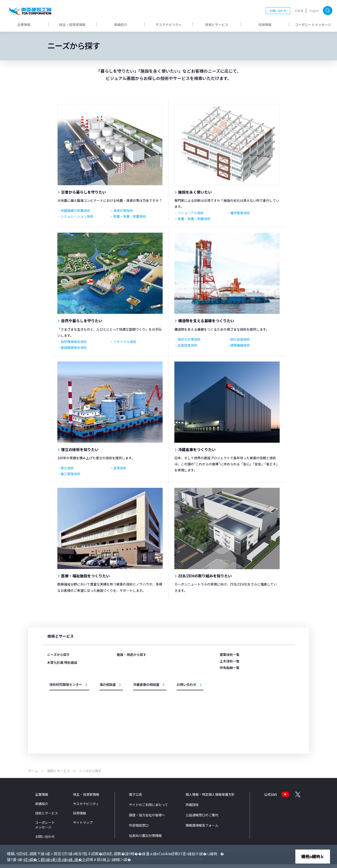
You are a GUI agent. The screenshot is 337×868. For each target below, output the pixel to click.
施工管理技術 (70, 474)
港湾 (173, 671)
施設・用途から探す (132, 655)
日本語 (299, 11)
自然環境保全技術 (74, 342)
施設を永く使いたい (195, 192)
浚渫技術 (120, 468)
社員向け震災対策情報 (145, 839)
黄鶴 (228, 696)
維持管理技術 (240, 213)
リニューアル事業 (135, 718)
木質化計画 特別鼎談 (62, 711)
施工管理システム (182, 718)
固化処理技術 (240, 339)
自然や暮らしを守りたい (82, 321)
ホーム (33, 774)
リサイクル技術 (125, 342)
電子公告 (136, 798)
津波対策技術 (123, 210)
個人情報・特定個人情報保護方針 (210, 798)
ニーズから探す (58, 655)
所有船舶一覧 (230, 668)
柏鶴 (228, 703)
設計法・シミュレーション (187, 725)
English (314, 11)
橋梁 (173, 705)
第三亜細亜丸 (233, 676)
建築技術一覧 (230, 655)
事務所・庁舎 (132, 698)
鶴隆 (228, 709)
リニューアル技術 (191, 213)
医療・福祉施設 (133, 678)
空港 (173, 678)
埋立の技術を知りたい (80, 449)
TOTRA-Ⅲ (231, 689)
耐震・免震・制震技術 (130, 216)
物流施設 (129, 671)
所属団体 (192, 808)
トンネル (176, 691)
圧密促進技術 (187, 345)
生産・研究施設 (133, 691)
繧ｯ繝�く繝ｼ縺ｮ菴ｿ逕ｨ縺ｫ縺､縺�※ (55, 859)
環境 (173, 711)
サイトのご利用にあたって (148, 808)
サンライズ (232, 716)
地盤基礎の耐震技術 (75, 210)
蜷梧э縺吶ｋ (313, 856)
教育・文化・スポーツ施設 (140, 705)
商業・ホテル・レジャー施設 (142, 685)
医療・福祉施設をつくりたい (85, 576)
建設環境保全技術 (74, 347)
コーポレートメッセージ (313, 25)
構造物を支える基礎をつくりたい (206, 321)
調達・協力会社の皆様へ (147, 818)
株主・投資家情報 (72, 25)
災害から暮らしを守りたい (84, 192)
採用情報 (265, 25)
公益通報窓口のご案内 (202, 818)
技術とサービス (217, 25)
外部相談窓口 (139, 829)
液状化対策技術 (189, 339)
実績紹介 (121, 25)
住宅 (126, 711)
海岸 (173, 685)
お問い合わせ (278, 11)
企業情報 (24, 25)
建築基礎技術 (240, 345)
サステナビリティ (169, 25)
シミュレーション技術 (77, 216)
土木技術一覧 (230, 661)
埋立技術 (67, 468)
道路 (173, 698)
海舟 (228, 682)
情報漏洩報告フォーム (202, 829)
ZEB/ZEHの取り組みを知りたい (205, 576)
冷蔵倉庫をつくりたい (197, 449)
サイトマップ (83, 826)
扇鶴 (228, 723)
